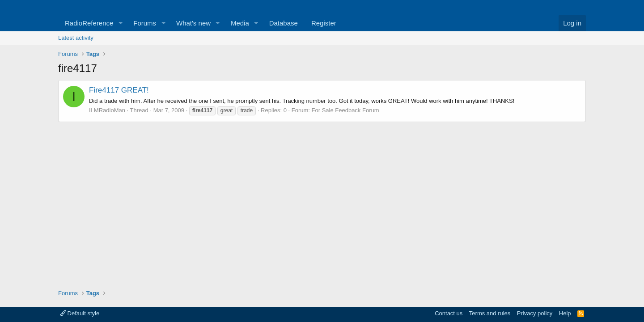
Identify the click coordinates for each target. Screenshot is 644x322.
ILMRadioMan (107, 110)
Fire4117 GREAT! (119, 90)
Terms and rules (490, 313)
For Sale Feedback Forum (345, 110)
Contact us (449, 313)
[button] (120, 23)
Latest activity (76, 38)
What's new (193, 23)
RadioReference (89, 23)
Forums (145, 23)
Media (240, 23)
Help (565, 313)
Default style (80, 313)
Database (284, 23)
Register (324, 23)
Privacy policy (535, 313)
